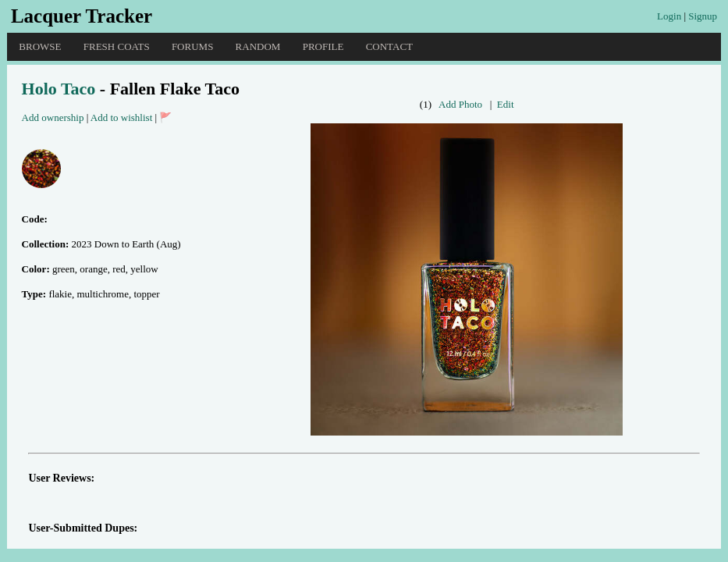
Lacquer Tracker (82, 16)
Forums (192, 46)
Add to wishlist (121, 117)
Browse (40, 46)
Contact (389, 46)
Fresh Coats (117, 46)
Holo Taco (59, 89)
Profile (323, 46)
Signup (703, 16)
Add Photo (460, 104)
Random (258, 46)
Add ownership (53, 117)
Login (669, 16)
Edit (506, 104)
